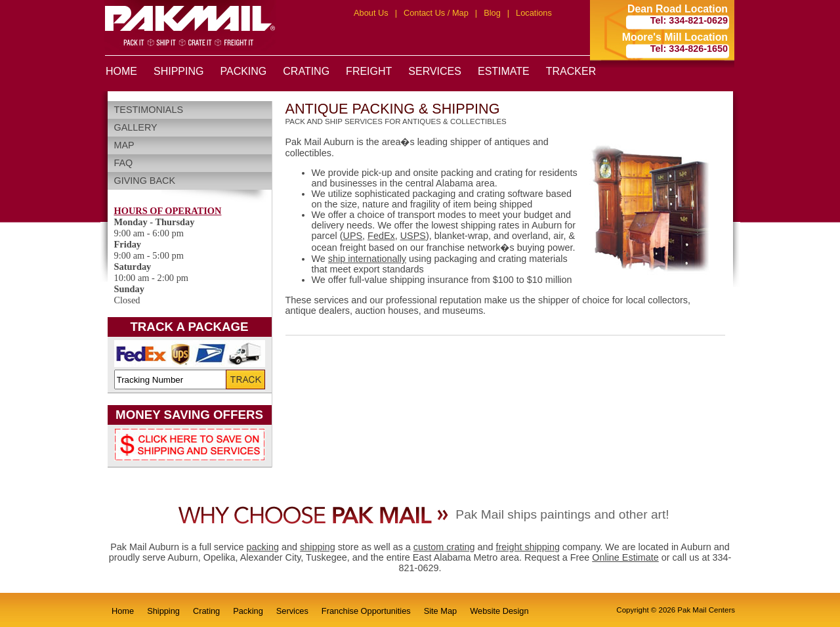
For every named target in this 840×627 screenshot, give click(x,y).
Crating (206, 611)
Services (292, 611)
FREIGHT (369, 71)
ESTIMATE (504, 71)
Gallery (136, 127)
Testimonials (149, 110)
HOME (121, 71)
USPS (413, 236)
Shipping (163, 611)
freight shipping (528, 547)
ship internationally (367, 259)
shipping (318, 547)
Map (124, 145)
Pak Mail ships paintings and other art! (562, 514)
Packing (248, 611)
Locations (534, 13)
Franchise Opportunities (366, 611)
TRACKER (571, 71)
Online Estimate (625, 557)
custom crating (444, 547)
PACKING (243, 71)
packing (262, 547)
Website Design (499, 611)
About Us (371, 13)
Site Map (441, 611)
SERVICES (435, 71)
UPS (353, 236)
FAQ (124, 163)
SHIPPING (178, 71)
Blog (492, 13)
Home (123, 611)
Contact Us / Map (436, 13)
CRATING (306, 71)
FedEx (381, 236)
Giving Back (145, 181)
